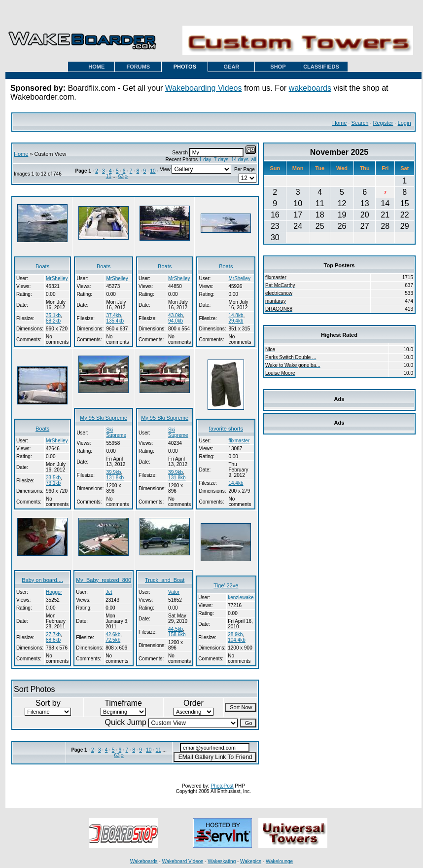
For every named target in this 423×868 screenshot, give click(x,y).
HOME (96, 67)
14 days (240, 160)
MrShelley (57, 278)
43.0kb (176, 315)
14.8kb (236, 315)
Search (360, 123)
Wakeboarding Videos (204, 88)
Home (339, 123)
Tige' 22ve (226, 585)
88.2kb (53, 321)
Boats (42, 266)
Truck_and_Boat (165, 580)
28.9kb (235, 634)
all (254, 160)
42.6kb (113, 634)
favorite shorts (226, 429)
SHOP (278, 67)
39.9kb (113, 472)
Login (405, 123)
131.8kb (115, 478)
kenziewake (241, 597)
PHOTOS (185, 67)
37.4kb (113, 315)
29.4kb (236, 321)
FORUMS (139, 67)
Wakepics (251, 861)
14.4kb (236, 483)
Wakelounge (279, 861)
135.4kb (115, 321)
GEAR (232, 67)
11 (109, 176)
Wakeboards (144, 861)
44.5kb (176, 629)
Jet (109, 592)
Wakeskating (222, 861)
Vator (174, 592)
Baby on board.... (42, 580)
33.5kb (53, 478)
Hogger (54, 592)
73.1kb (53, 483)
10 (153, 171)
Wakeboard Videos (182, 861)
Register (383, 123)
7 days (221, 160)
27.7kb (53, 634)
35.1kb (53, 315)
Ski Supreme (116, 433)
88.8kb (53, 640)
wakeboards (310, 88)
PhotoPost (222, 786)
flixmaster (239, 441)
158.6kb (177, 634)
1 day (205, 160)
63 (121, 176)
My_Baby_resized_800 (104, 580)
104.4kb (237, 640)
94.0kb (176, 321)
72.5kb (113, 640)
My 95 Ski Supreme (104, 418)
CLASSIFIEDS (321, 67)
